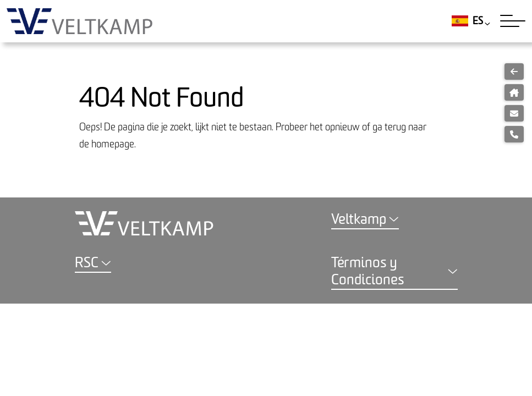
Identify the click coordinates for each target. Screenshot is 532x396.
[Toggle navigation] (513, 21)
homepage (113, 144)
